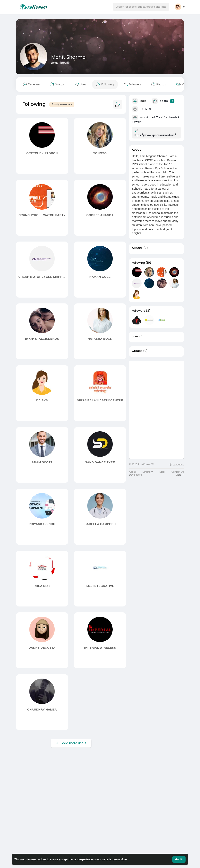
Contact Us (178, 472)
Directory (147, 472)
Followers (138, 311)
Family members (62, 104)
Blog (162, 472)
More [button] (180, 475)
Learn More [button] (120, 859)
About (132, 472)
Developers (135, 475)
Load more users (73, 743)
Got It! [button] (179, 859)
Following (138, 263)
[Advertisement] (156, 385)
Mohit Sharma (68, 57)
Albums (137, 248)
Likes (135, 336)
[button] (141, 7)
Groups (137, 351)
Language (177, 465)
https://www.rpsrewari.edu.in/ (155, 135)
